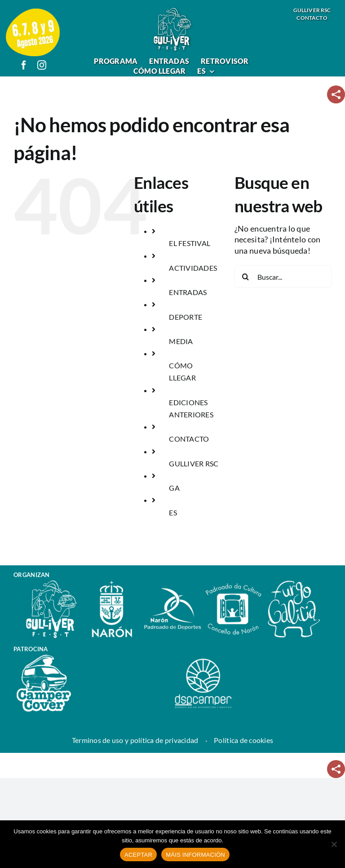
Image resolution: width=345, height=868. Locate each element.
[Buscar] (246, 277)
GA (174, 488)
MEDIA (181, 341)
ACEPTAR (138, 855)
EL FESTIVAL (190, 243)
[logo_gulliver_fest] (172, 10)
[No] (334, 844)
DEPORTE (186, 317)
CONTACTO (189, 439)
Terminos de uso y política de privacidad (135, 740)
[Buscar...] (283, 277)
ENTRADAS (188, 292)
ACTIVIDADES (193, 268)
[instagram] (42, 65)
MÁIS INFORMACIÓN (195, 855)
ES (173, 512)
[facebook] (24, 65)
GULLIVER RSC (194, 463)
